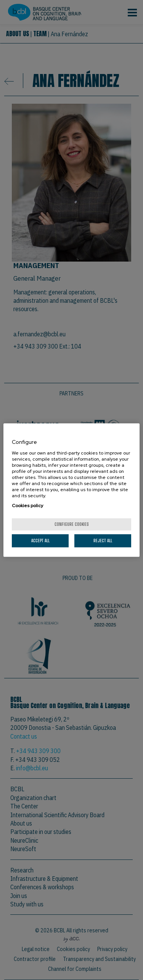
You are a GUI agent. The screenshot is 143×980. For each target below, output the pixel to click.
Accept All (40, 541)
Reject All (103, 541)
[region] (71, 490)
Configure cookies (72, 524)
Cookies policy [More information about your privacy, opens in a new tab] (27, 506)
